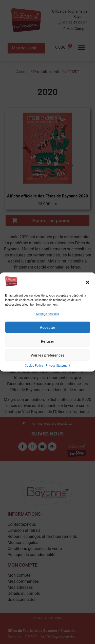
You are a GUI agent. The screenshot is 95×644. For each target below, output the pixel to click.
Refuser (47, 341)
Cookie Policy (34, 366)
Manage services (48, 314)
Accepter (47, 327)
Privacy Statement (58, 366)
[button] (87, 282)
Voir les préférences (48, 355)
